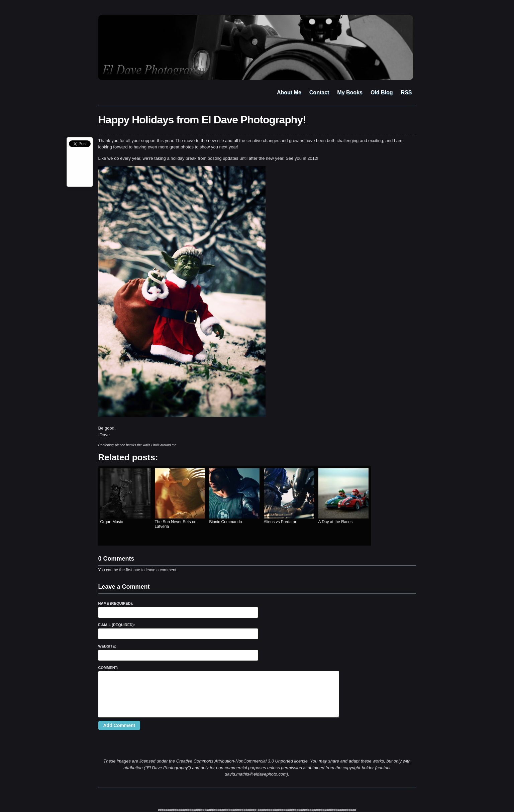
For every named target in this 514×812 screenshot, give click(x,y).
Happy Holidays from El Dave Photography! (202, 120)
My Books (350, 92)
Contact (319, 92)
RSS (406, 92)
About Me (289, 92)
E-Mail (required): (117, 625)
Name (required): (116, 603)
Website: (107, 646)
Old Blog (382, 92)
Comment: (108, 668)
